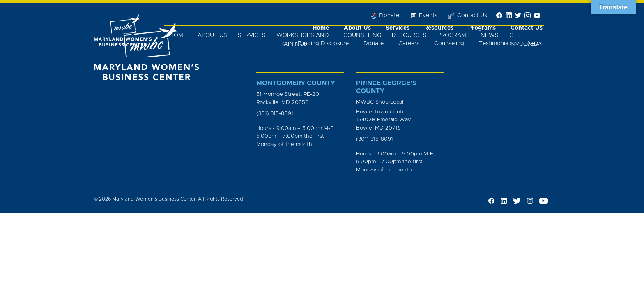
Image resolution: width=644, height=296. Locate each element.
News (490, 35)
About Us (212, 35)
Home (178, 35)
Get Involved (524, 40)
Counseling (362, 35)
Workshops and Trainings (303, 40)
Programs (454, 35)
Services (252, 35)
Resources (409, 35)
